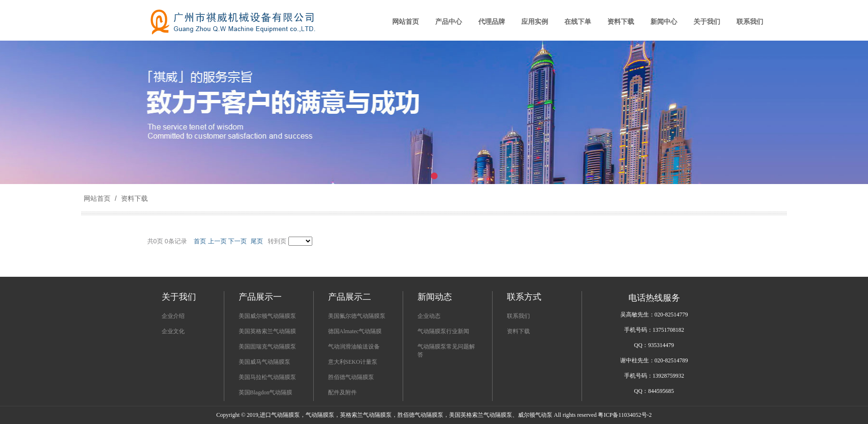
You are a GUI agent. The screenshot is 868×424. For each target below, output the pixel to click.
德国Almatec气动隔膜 (355, 331)
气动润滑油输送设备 (354, 347)
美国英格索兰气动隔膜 (267, 331)
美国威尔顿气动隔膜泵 (267, 316)
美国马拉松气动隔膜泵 (267, 377)
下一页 (237, 241)
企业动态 (429, 316)
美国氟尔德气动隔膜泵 (357, 316)
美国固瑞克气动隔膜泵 (267, 347)
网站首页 (97, 198)
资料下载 (133, 198)
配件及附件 (342, 392)
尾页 (257, 241)
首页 (200, 241)
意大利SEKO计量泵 (353, 362)
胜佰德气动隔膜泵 (351, 377)
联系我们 (518, 316)
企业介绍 (173, 316)
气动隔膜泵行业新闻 (443, 331)
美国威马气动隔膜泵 (264, 362)
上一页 (217, 241)
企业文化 (173, 331)
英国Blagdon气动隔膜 (266, 392)
